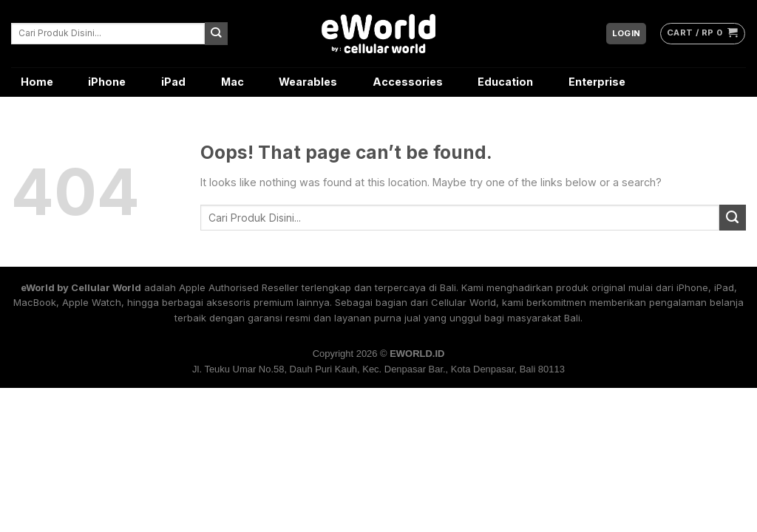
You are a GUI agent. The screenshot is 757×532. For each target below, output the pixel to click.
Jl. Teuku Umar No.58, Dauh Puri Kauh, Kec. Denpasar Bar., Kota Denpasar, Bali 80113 (378, 369)
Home (37, 82)
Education (505, 82)
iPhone (107, 82)
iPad (173, 82)
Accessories (408, 82)
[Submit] (216, 33)
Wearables (308, 82)
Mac (232, 82)
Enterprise (597, 82)
